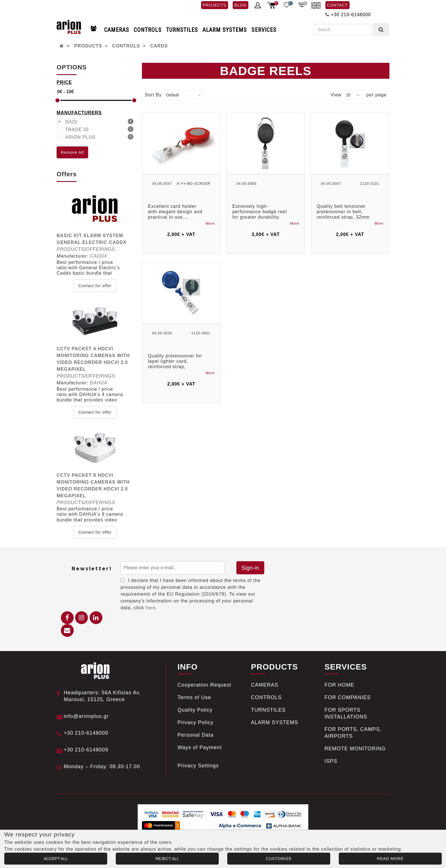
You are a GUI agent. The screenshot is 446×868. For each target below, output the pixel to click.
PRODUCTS (88, 46)
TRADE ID (99, 129)
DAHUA (99, 383)
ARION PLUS (99, 137)
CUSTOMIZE (279, 859)
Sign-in (250, 568)
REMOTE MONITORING (355, 749)
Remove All (72, 152)
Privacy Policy (195, 722)
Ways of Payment (200, 747)
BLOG (240, 5)
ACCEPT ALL (56, 859)
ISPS (331, 761)
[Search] (343, 30)
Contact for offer (95, 286)
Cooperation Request (204, 685)
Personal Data (196, 735)
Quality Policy (195, 710)
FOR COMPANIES (348, 697)
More (210, 223)
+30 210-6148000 (351, 15)
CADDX (99, 256)
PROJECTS (215, 5)
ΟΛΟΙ (99, 121)
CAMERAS (117, 30)
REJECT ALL (167, 859)
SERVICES (264, 30)
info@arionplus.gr (86, 716)
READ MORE (390, 859)
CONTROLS (148, 30)
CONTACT (338, 5)
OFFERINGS (100, 249)
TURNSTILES (182, 30)
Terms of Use (194, 697)
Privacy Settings (198, 766)
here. (151, 608)
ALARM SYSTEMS (225, 30)
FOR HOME (339, 685)
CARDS (159, 46)
